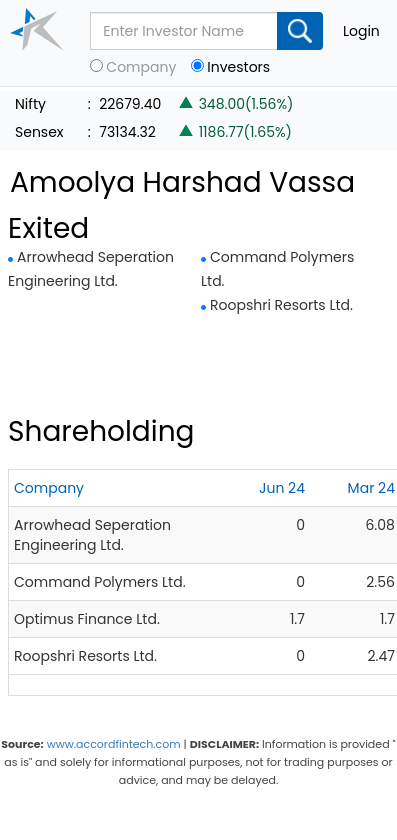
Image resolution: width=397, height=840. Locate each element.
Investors (238, 67)
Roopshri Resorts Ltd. (281, 305)
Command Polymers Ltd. (100, 582)
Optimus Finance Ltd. (87, 619)
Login (361, 31)
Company (141, 67)
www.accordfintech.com (114, 744)
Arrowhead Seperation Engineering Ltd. (92, 535)
